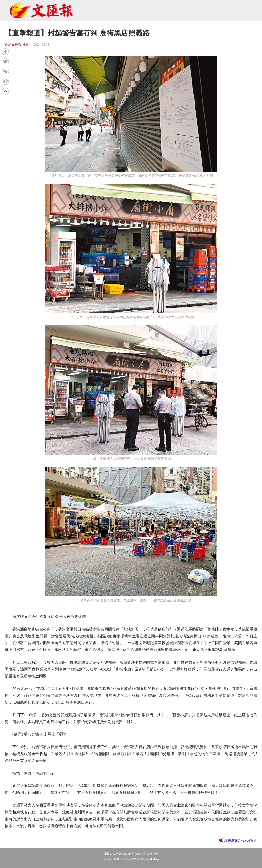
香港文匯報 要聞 (17, 45)
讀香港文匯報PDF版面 (241, 840)
